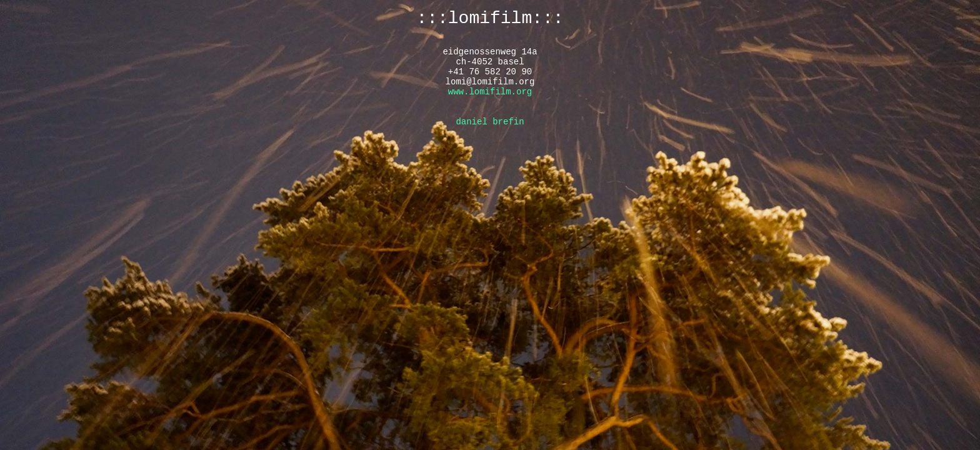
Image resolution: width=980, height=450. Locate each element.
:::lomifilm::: (490, 18)
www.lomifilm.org (490, 92)
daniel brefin (490, 122)
